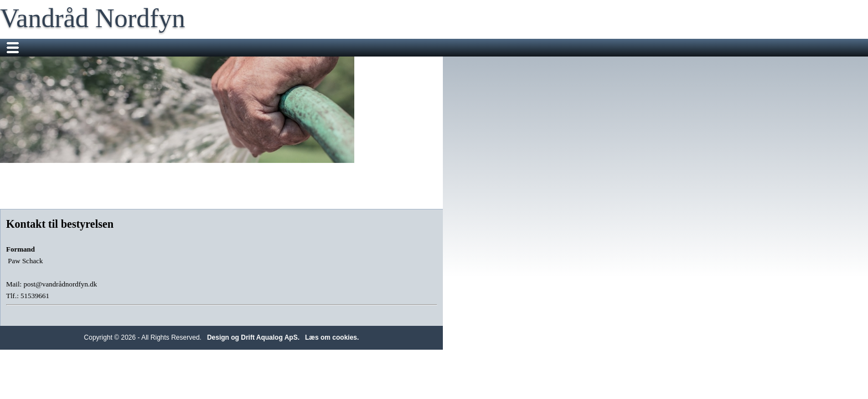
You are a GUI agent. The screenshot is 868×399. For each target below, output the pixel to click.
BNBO (270, 65)
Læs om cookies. (544, 369)
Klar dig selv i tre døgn (204, 65)
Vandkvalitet (636, 48)
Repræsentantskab (360, 48)
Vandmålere (578, 48)
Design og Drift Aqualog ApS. (466, 369)
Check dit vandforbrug (448, 48)
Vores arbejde (287, 48)
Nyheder (180, 48)
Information (521, 48)
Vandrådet (229, 48)
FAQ (681, 48)
